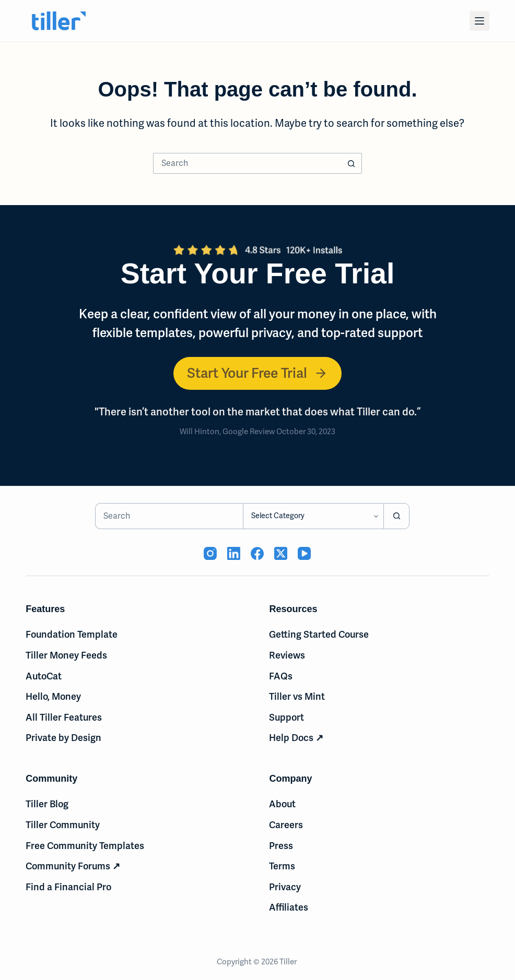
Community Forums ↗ (73, 866)
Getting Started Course (319, 634)
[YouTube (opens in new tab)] (304, 553)
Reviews (287, 655)
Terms (282, 866)
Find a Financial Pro (68, 887)
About (282, 804)
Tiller (289, 962)
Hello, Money (53, 696)
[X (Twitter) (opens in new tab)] (281, 553)
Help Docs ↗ (296, 738)
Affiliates (289, 907)
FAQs (281, 676)
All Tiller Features (64, 717)
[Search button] (352, 163)
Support (286, 717)
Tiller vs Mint (297, 696)
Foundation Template (72, 634)
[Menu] (479, 21)
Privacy (285, 887)
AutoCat (44, 676)
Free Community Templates (85, 846)
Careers (286, 825)
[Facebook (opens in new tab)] (257, 553)
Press (281, 846)
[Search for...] (247, 163)
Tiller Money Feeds (66, 655)
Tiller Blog (47, 804)
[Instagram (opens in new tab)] (210, 553)
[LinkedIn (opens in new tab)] (234, 553)
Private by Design (63, 738)
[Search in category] (313, 516)
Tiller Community (63, 825)
